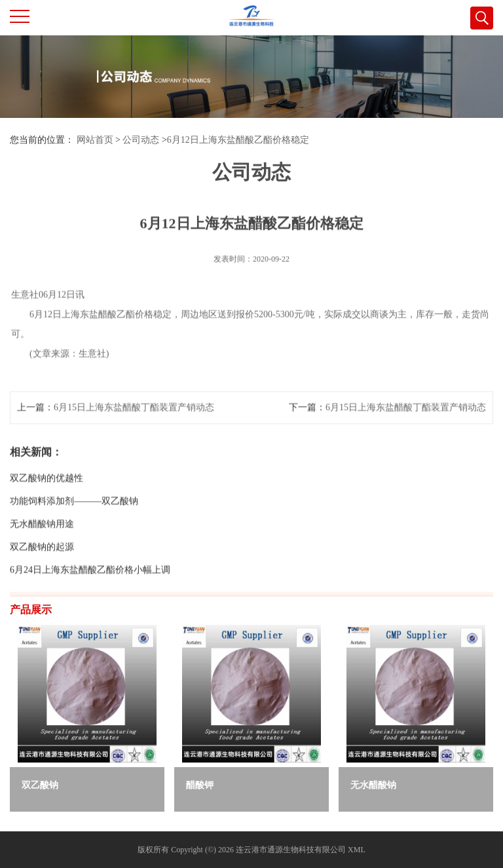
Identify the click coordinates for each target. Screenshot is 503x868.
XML (357, 850)
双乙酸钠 (40, 785)
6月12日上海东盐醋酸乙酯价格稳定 (238, 140)
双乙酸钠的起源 (42, 566)
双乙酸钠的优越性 (47, 497)
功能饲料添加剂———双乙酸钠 (74, 520)
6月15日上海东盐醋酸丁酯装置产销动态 (134, 426)
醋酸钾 (200, 785)
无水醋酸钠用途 (42, 543)
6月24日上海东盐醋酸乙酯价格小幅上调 (90, 589)
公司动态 (141, 140)
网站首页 (95, 140)
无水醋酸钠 (373, 785)
